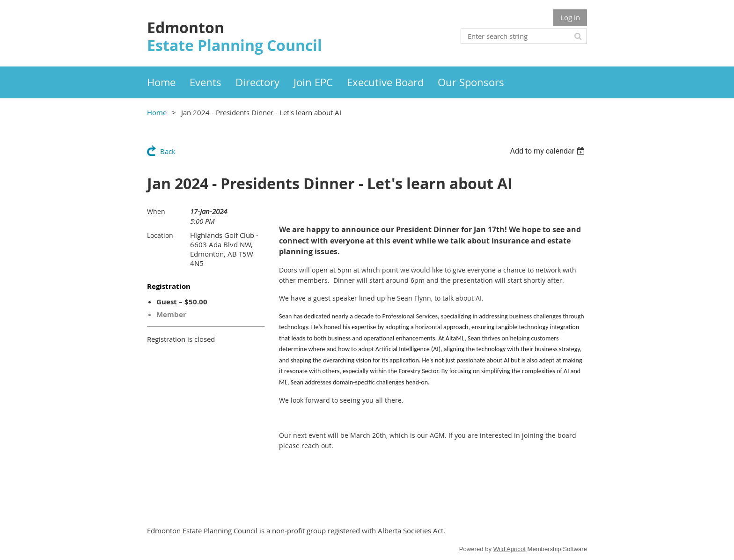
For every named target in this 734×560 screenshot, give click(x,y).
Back (168, 151)
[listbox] (548, 151)
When (156, 211)
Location (160, 235)
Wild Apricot (510, 549)
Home (157, 112)
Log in (570, 17)
